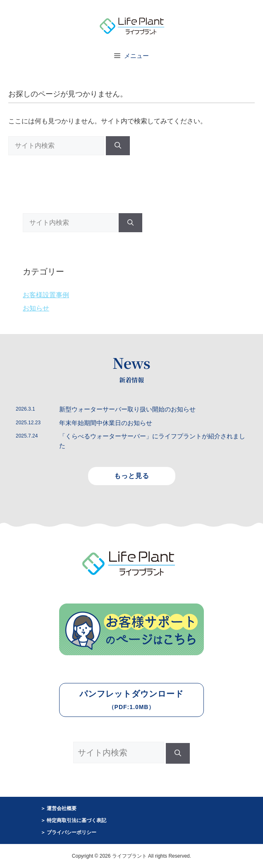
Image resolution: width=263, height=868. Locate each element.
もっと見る (132, 476)
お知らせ (36, 308)
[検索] (118, 146)
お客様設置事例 (46, 295)
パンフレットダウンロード (131, 700)
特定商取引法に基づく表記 (77, 820)
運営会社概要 (62, 808)
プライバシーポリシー (72, 832)
